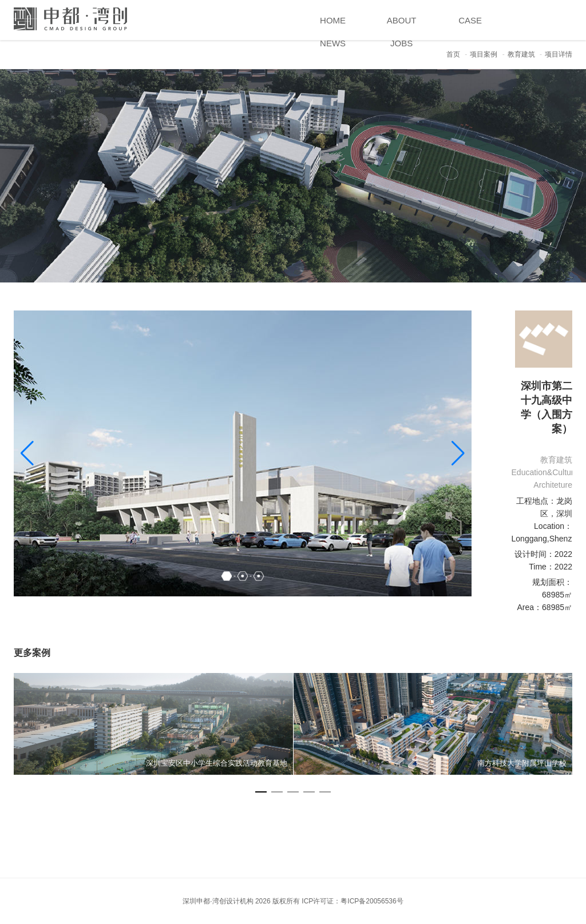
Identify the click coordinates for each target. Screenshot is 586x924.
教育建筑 (521, 54)
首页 (453, 54)
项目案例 (484, 54)
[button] (458, 453)
